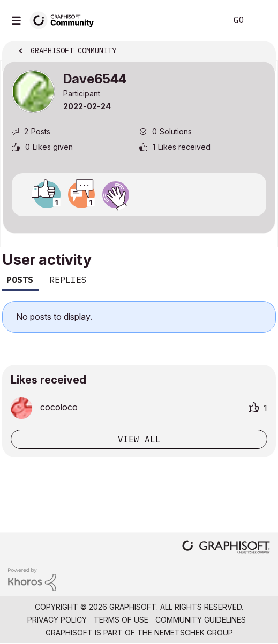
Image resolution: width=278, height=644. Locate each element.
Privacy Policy (57, 620)
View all (139, 439)
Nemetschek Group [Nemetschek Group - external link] (194, 632)
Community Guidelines (201, 620)
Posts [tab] (20, 280)
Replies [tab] (68, 280)
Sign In (261, 20)
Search (202, 20)
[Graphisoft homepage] (226, 548)
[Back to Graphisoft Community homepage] (65, 20)
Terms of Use (121, 620)
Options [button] (260, 52)
